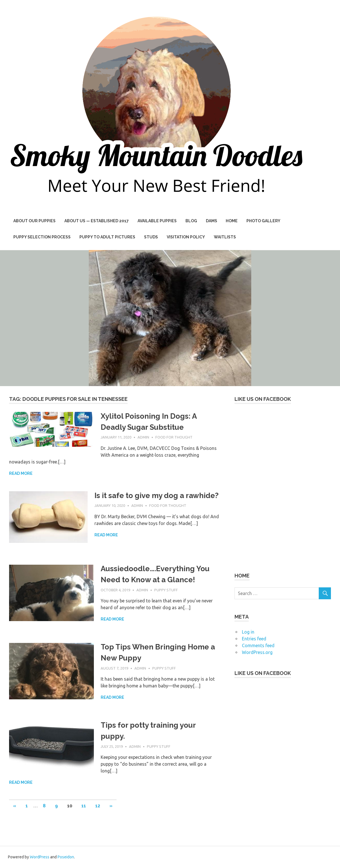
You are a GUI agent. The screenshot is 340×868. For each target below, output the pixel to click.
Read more (21, 473)
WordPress (40, 857)
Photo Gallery (263, 221)
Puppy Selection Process (42, 237)
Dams (212, 221)
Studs (151, 237)
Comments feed (258, 645)
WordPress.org (257, 652)
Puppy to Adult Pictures (107, 237)
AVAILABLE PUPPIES (157, 221)
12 (98, 806)
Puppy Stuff (166, 590)
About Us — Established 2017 (97, 221)
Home (232, 221)
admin (143, 437)
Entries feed (254, 639)
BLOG (191, 221)
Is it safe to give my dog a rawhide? (157, 496)
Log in (248, 632)
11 (84, 806)
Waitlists (225, 237)
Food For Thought (174, 437)
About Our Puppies (34, 221)
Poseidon (66, 857)
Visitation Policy (186, 237)
